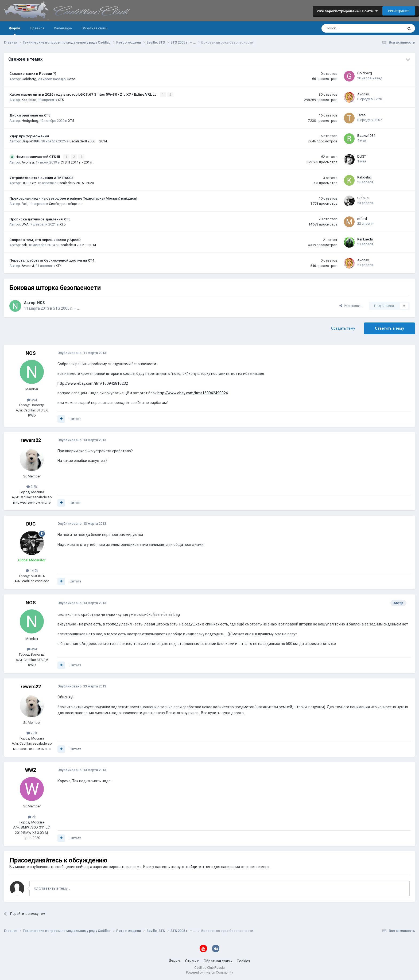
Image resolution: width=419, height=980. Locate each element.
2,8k (32, 486)
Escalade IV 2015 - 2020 (76, 183)
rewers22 (31, 440)
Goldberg (29, 79)
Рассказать (351, 305)
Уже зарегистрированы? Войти (347, 11)
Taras (361, 115)
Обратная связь (95, 28)
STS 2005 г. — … (66, 308)
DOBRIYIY (29, 183)
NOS (41, 302)
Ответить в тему (389, 328)
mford (362, 218)
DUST (362, 156)
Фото (71, 79)
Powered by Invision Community (210, 972)
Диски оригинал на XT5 (30, 115)
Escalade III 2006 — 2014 (88, 141)
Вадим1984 (31, 141)
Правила (37, 28)
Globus (363, 198)
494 (32, 399)
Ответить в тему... (52, 888)
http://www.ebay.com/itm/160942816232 (93, 383)
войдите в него (199, 866)
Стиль (192, 961)
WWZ (31, 770)
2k (32, 816)
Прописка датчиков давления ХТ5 (40, 219)
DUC (31, 524)
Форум (15, 31)
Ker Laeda (365, 239)
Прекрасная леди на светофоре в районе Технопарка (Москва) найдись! (73, 198)
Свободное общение (66, 203)
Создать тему (343, 328)
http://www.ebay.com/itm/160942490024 (193, 392)
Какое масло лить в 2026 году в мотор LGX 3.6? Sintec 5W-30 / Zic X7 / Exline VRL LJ (83, 94)
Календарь (63, 28)
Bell (24, 203)
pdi (24, 245)
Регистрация (399, 11)
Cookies (243, 961)
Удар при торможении (29, 136)
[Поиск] (348, 28)
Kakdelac (29, 100)
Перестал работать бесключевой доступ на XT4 (52, 260)
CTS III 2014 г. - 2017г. (77, 162)
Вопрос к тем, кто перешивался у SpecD (45, 239)
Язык (175, 961)
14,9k (32, 570)
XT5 (61, 100)
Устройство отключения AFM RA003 (41, 177)
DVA (25, 224)
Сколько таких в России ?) (33, 73)
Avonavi (363, 94)
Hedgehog (30, 120)
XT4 (59, 265)
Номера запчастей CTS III (38, 156)
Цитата (76, 419)
